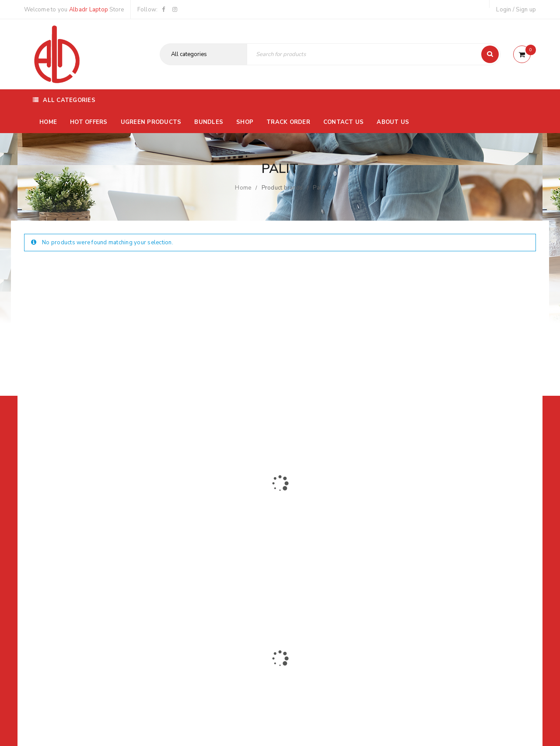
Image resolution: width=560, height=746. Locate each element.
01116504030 (79, 532)
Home (243, 188)
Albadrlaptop (222, 590)
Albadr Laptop (89, 10)
